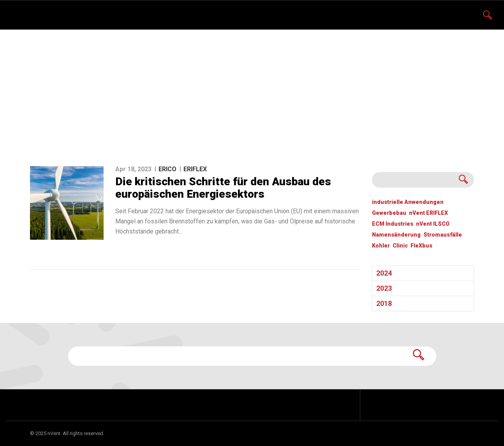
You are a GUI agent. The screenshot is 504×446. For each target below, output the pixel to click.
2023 (384, 288)
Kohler (381, 246)
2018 (384, 303)
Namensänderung (396, 235)
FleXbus (421, 246)
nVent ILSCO (433, 224)
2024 (384, 273)
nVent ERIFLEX (428, 213)
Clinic (400, 246)
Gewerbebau (389, 213)
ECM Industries (393, 224)
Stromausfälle (443, 235)
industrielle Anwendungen (408, 202)
